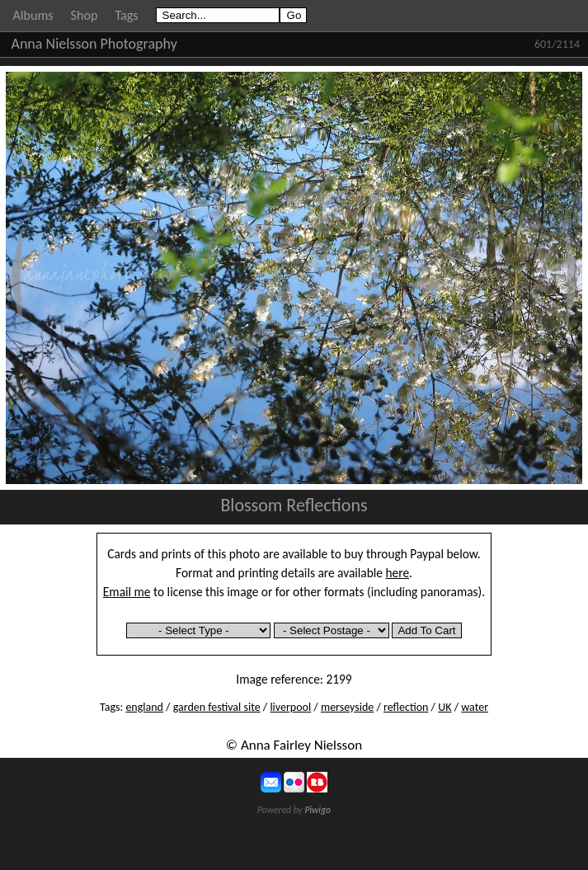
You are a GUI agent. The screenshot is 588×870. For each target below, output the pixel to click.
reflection (406, 707)
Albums (33, 15)
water (475, 707)
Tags (126, 15)
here (398, 573)
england (144, 707)
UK (445, 707)
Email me (127, 592)
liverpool (290, 707)
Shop (85, 15)
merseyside (347, 707)
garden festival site (217, 707)
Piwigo (318, 810)
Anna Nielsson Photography (94, 44)
